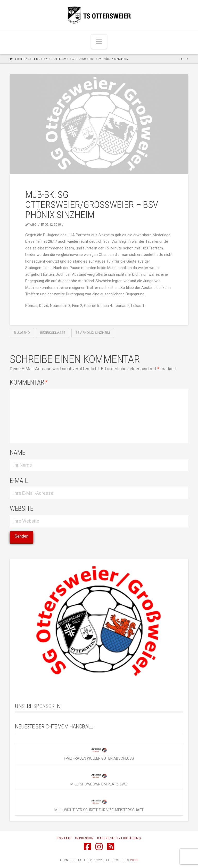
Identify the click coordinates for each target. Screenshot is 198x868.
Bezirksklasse (53, 333)
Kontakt (64, 838)
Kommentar (29, 382)
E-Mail (19, 481)
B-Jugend (22, 333)
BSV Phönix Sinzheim (93, 333)
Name (18, 452)
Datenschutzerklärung (119, 838)
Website (22, 508)
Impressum (85, 838)
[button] (99, 42)
